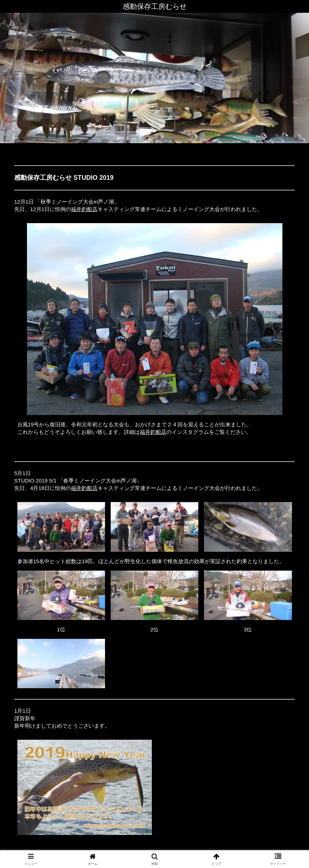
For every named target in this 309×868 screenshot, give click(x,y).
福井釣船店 (84, 209)
